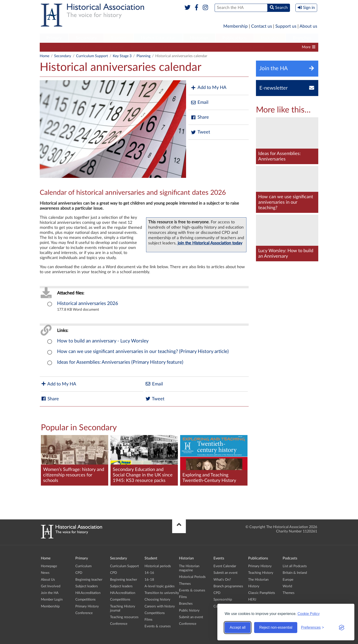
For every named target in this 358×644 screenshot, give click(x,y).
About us (308, 26)
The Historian (258, 580)
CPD (85, 47)
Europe (288, 580)
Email (200, 103)
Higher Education (158, 38)
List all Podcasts (295, 566)
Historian (199, 38)
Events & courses (158, 626)
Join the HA (50, 593)
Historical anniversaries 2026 (88, 303)
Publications (235, 38)
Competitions (207, 47)
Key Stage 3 (122, 56)
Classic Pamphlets (262, 593)
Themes (185, 584)
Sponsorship (223, 600)
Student (119, 38)
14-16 (149, 573)
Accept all (238, 627)
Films (149, 620)
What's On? (222, 580)
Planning (143, 56)
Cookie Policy (309, 614)
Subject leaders (143, 47)
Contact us (262, 26)
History (254, 586)
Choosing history (157, 600)
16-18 (149, 580)
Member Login (52, 600)
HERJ (252, 600)
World (287, 586)
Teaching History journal (245, 47)
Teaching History (261, 573)
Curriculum (83, 566)
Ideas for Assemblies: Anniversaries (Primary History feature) (120, 362)
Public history (189, 611)
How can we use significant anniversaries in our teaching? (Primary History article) (143, 351)
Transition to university (162, 593)
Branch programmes (228, 586)
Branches (302, 38)
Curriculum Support (58, 47)
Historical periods (158, 566)
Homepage (49, 566)
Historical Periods (192, 577)
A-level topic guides (160, 586)
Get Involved (51, 586)
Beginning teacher (110, 47)
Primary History (87, 606)
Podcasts (270, 38)
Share (200, 117)
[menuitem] (54, 38)
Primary (54, 38)
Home (45, 56)
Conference (84, 613)
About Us (48, 580)
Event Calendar (225, 566)
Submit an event (191, 617)
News (45, 573)
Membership (236, 26)
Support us (286, 26)
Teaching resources (124, 617)
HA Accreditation (176, 47)
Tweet (200, 132)
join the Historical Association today (210, 243)
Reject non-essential (276, 627)
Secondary (86, 38)
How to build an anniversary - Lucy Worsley (103, 341)
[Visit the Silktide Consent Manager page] (342, 628)
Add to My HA (209, 88)
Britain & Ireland (295, 573)
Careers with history (160, 606)
